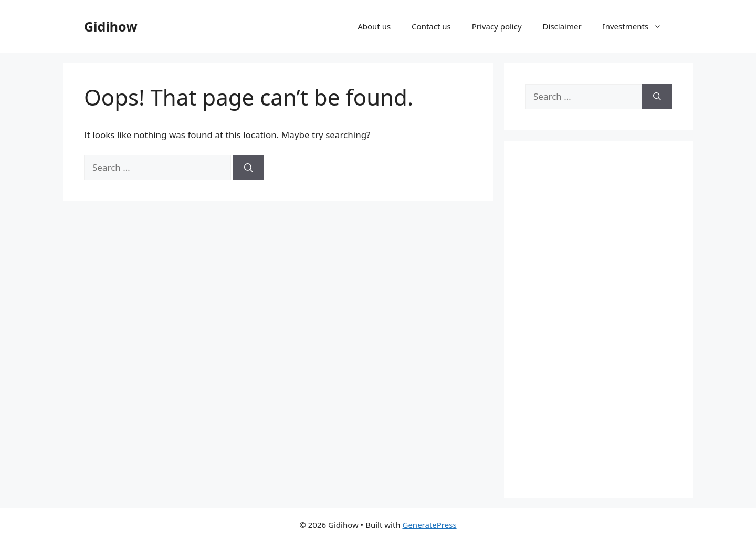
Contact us (431, 26)
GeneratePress (429, 525)
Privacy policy (497, 26)
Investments (637, 26)
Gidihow (111, 26)
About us (374, 26)
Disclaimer (562, 26)
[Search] (249, 168)
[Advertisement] (598, 319)
